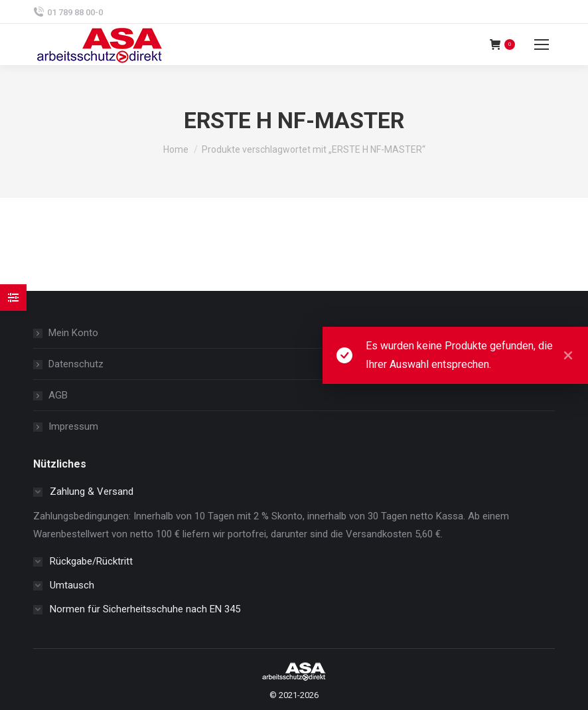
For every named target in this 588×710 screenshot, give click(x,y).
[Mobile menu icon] (542, 44)
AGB (58, 395)
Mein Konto (73, 333)
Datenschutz (76, 364)
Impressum (73, 426)
